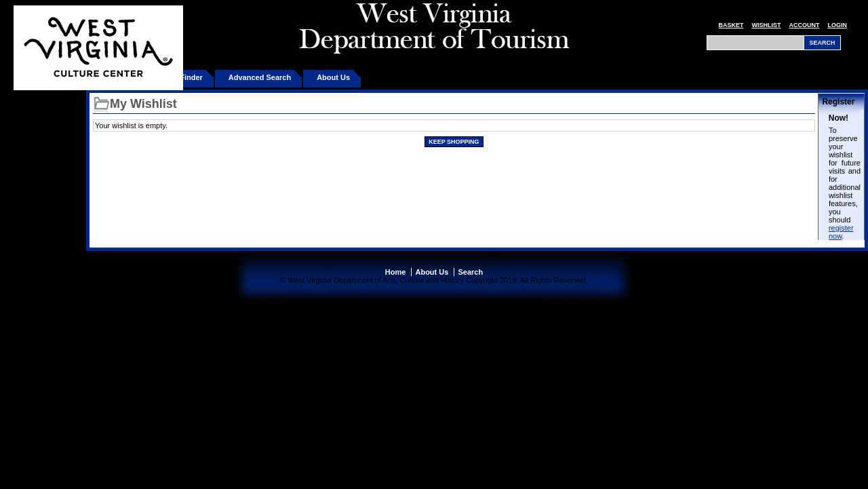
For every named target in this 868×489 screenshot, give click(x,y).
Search (470, 272)
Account (805, 25)
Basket (731, 25)
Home (396, 272)
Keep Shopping (454, 142)
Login (838, 25)
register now (841, 232)
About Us (333, 77)
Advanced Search (260, 77)
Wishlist (767, 25)
